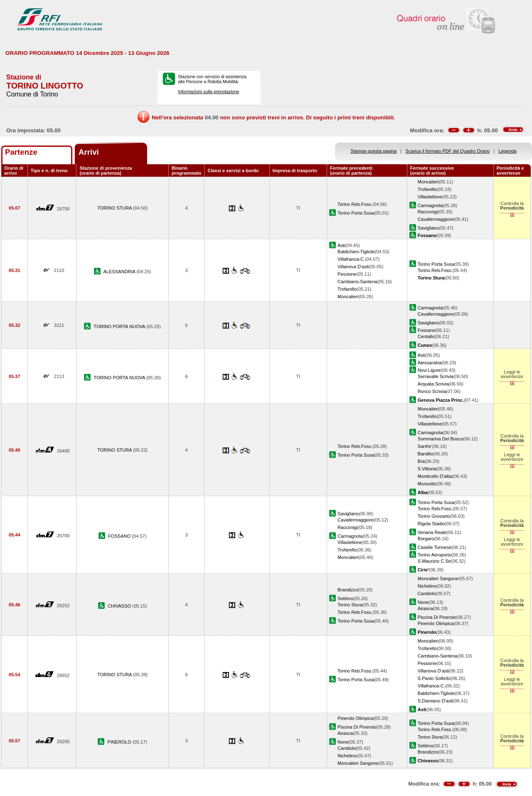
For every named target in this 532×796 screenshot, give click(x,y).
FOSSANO (120, 536)
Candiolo (427, 593)
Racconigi (428, 212)
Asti (341, 245)
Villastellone (430, 197)
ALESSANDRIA (120, 272)
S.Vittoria (427, 469)
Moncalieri (428, 182)
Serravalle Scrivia (436, 376)
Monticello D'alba (435, 476)
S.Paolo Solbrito (434, 678)
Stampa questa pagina (373, 151)
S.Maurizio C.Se (434, 561)
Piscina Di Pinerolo (437, 617)
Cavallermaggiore (436, 219)
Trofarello (427, 189)
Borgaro (426, 539)
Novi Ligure (429, 370)
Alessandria (430, 363)
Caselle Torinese (435, 547)
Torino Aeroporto (435, 555)
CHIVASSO (120, 606)
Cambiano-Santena (357, 282)
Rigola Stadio (431, 524)
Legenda (508, 151)
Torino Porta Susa (356, 213)
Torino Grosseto (434, 516)
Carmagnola (430, 205)
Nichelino (427, 586)
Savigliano (428, 228)
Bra (421, 461)
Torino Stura (350, 605)
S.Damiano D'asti (435, 701)
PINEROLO (120, 742)
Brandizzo (348, 590)
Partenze (21, 152)
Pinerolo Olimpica (436, 623)
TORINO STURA (115, 208)
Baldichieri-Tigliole (356, 252)
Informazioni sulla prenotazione (208, 91)
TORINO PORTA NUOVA (120, 326)
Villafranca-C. (351, 259)
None (423, 602)
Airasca (425, 608)
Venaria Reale (432, 532)
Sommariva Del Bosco (441, 439)
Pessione (347, 274)
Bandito (426, 454)
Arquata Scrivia (433, 384)
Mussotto (427, 484)
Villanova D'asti (353, 267)
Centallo (426, 336)
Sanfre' (425, 446)
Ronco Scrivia (432, 391)
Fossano (427, 330)
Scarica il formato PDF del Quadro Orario (448, 151)
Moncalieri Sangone (438, 578)
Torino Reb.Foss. (355, 204)
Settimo (345, 598)
